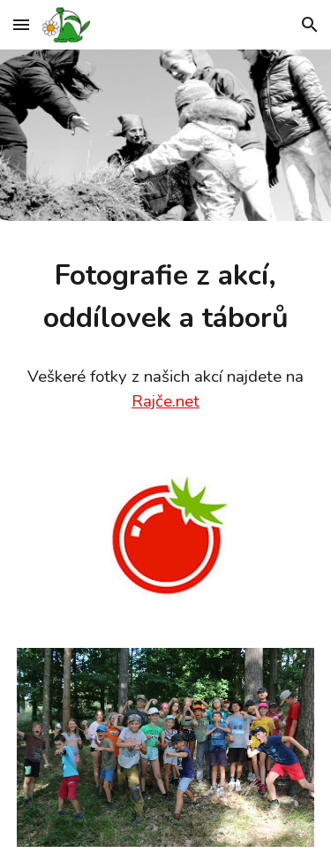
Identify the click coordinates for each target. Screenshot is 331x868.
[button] (21, 24)
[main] (166, 297)
